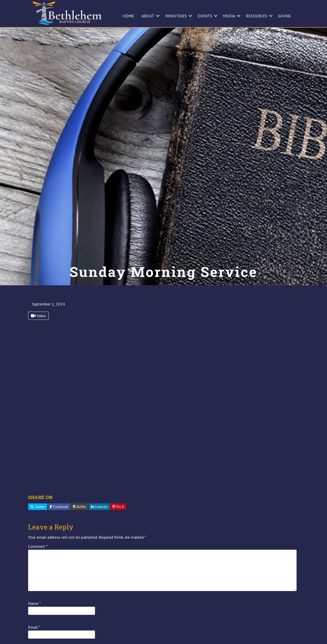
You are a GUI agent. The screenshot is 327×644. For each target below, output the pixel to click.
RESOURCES (257, 16)
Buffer (79, 507)
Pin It (118, 507)
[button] (158, 16)
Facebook (59, 507)
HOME (129, 16)
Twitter (38, 507)
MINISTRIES (176, 16)
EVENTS (205, 16)
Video (38, 316)
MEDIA (229, 16)
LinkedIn (99, 507)
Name (34, 603)
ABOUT (148, 16)
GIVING (285, 16)
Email (34, 627)
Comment (38, 546)
